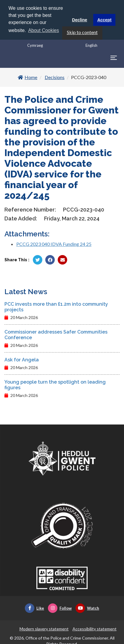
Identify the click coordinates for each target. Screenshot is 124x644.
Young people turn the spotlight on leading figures (55, 384)
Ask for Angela (22, 359)
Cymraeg (35, 45)
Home (28, 77)
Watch (87, 608)
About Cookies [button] (44, 30)
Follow (60, 608)
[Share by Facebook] (50, 259)
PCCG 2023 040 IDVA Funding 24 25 (54, 243)
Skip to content (82, 32)
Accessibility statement (95, 628)
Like (34, 608)
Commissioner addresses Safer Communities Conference (56, 334)
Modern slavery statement (44, 628)
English (91, 45)
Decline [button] (79, 20)
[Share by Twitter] (38, 259)
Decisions (55, 77)
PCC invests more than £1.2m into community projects (56, 306)
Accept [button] (104, 20)
